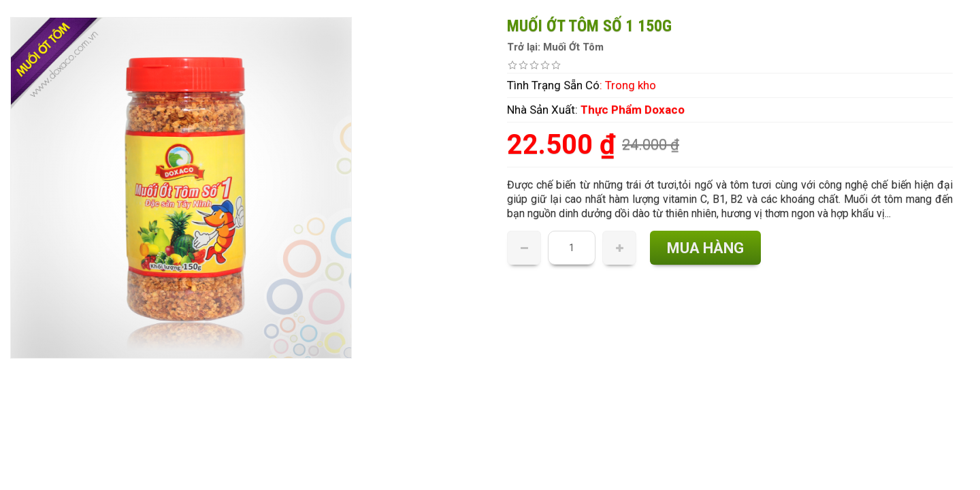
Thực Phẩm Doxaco (633, 110)
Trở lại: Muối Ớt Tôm (555, 47)
